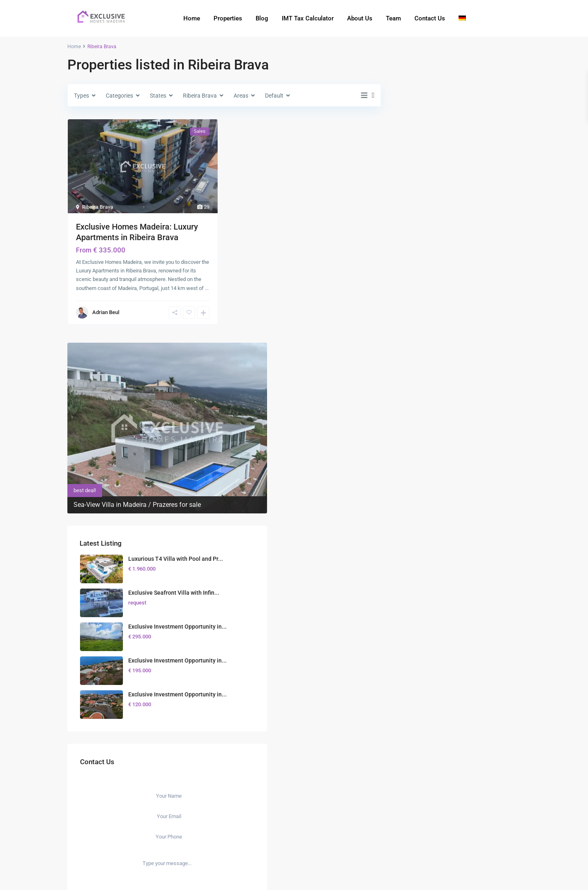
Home (192, 18)
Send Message (457, 580)
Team (393, 18)
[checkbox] (422, 561)
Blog (262, 18)
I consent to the (462, 562)
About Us (360, 18)
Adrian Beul (106, 312)
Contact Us (430, 18)
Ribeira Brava (98, 207)
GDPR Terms (480, 562)
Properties (228, 18)
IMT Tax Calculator (308, 18)
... (207, 288)
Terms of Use (454, 876)
